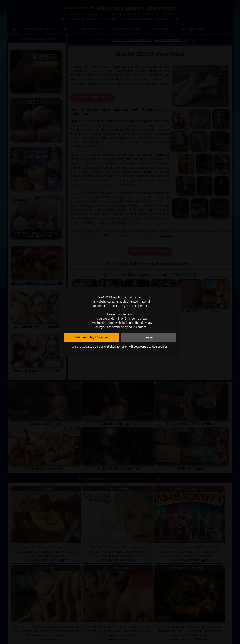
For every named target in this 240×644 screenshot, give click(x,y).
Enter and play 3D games (91, 337)
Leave (149, 337)
